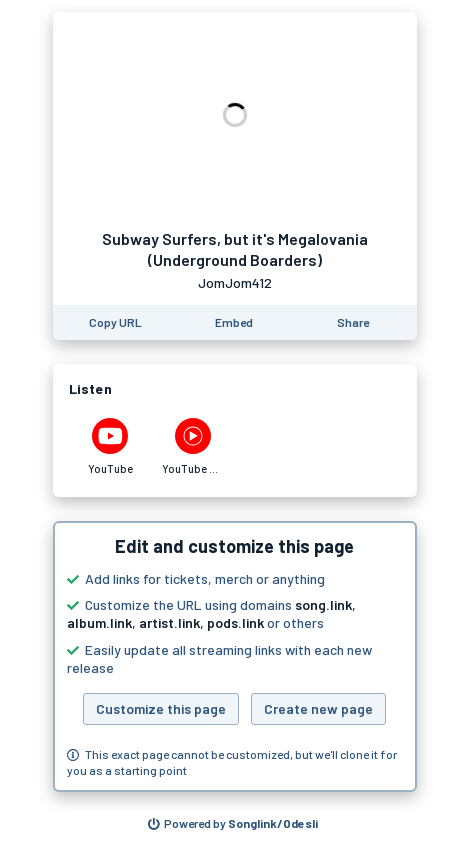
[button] (235, 657)
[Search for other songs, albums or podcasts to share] (233, 824)
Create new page (318, 708)
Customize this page (161, 708)
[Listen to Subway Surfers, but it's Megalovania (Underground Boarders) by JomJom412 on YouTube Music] (193, 447)
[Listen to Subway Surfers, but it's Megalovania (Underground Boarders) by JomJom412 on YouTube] (110, 447)
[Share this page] (353, 323)
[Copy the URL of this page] (115, 323)
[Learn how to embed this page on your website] (234, 323)
